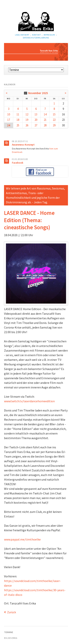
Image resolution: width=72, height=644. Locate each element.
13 (36, 114)
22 (54, 120)
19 (27, 120)
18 (18, 120)
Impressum (49, 35)
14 (45, 114)
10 (9, 114)
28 (45, 125)
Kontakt (36, 35)
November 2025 (38, 93)
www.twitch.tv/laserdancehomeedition (29, 401)
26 (27, 125)
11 (18, 114)
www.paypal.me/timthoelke (22, 539)
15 (54, 114)
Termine (9, 632)
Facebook (18, 163)
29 (54, 125)
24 (9, 125)
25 (18, 125)
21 (45, 120)
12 (27, 114)
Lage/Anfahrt (22, 35)
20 (36, 120)
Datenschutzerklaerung (36, 38)
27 (36, 125)
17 (9, 120)
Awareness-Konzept (23, 145)
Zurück (12, 612)
